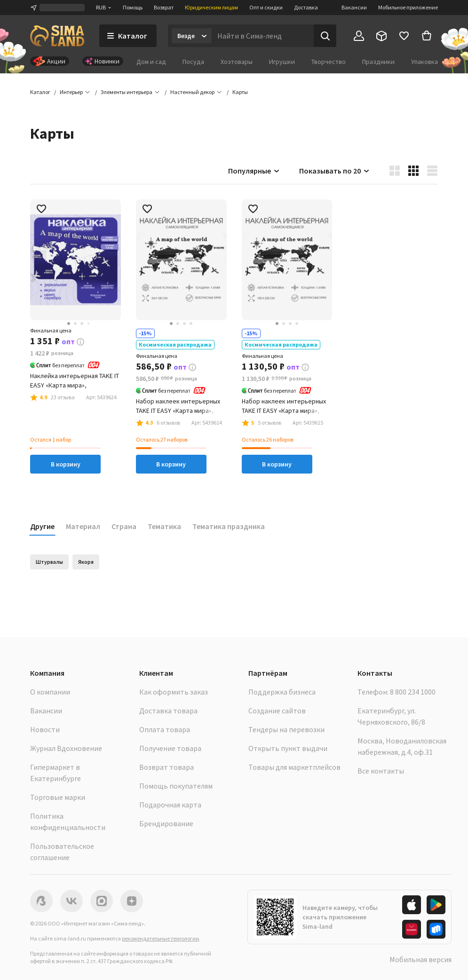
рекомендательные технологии (160, 938)
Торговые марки (58, 797)
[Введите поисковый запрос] (263, 36)
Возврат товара (167, 767)
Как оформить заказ (174, 692)
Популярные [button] (254, 171)
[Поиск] (325, 36)
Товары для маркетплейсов (294, 767)
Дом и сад (151, 62)
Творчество (329, 62)
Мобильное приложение (408, 7)
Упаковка (424, 62)
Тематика (164, 526)
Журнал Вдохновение (66, 748)
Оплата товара (165, 729)
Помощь (133, 7)
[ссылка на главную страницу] (57, 36)
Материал (83, 526)
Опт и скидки (266, 7)
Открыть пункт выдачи (288, 748)
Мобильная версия (420, 959)
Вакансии (354, 7)
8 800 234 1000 (413, 692)
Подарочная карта (170, 805)
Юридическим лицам (211, 7)
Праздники (378, 62)
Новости (45, 729)
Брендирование (166, 823)
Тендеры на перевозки (286, 729)
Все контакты (381, 771)
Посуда (193, 62)
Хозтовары (237, 62)
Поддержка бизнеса (282, 692)
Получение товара (170, 748)
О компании (50, 692)
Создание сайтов (277, 711)
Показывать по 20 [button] (335, 171)
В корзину (66, 464)
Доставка (306, 7)
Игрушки (282, 62)
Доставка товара (168, 711)
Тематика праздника (229, 526)
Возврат (164, 7)
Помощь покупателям (176, 786)
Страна (124, 526)
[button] (240, 92)
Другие (42, 526)
